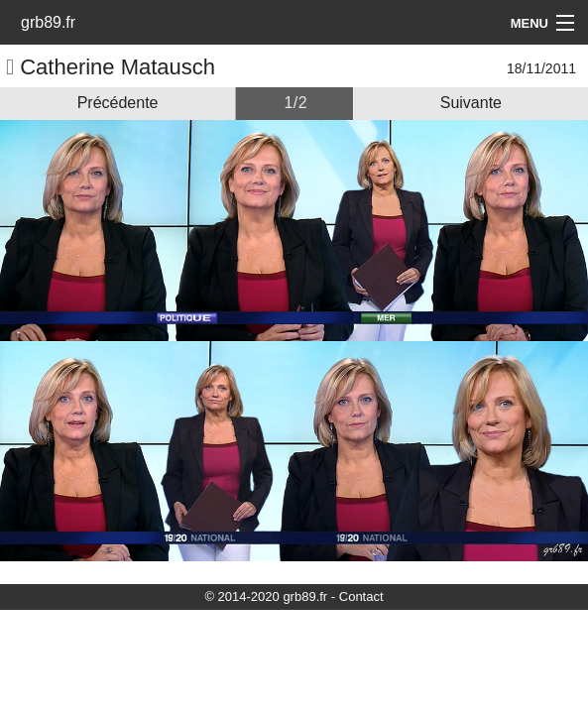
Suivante (471, 103)
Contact (361, 596)
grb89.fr (48, 22)
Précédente (118, 103)
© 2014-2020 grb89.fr (266, 596)
